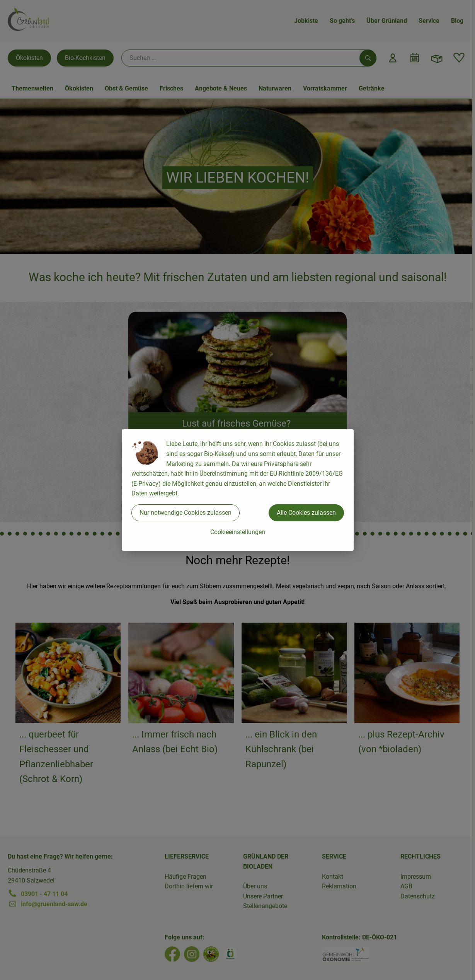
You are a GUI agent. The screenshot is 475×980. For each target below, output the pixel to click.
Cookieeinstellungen (238, 532)
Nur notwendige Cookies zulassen (186, 513)
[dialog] (237, 490)
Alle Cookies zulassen (306, 513)
